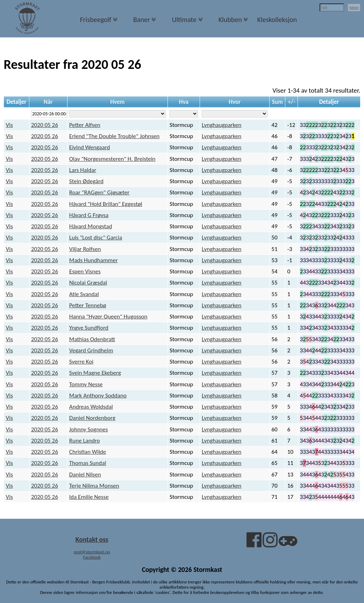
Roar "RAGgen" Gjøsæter (99, 192)
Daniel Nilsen (85, 475)
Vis (9, 125)
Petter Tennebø (88, 305)
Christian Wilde (88, 452)
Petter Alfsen (85, 125)
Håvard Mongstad (91, 226)
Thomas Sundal (88, 463)
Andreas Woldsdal (91, 407)
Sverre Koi (81, 362)
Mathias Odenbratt (92, 339)
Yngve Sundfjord (89, 328)
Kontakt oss (92, 539)
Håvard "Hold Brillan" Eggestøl (106, 204)
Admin (354, 8)
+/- (291, 102)
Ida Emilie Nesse (89, 497)
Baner (142, 20)
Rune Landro (85, 441)
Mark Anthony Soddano (98, 396)
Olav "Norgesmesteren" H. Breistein (112, 159)
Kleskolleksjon (277, 20)
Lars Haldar (83, 170)
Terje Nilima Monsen (94, 486)
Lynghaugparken (222, 125)
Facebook (92, 557)
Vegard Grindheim (91, 350)
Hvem (117, 102)
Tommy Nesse (86, 384)
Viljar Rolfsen (85, 249)
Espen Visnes (85, 271)
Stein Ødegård (86, 181)
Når (48, 102)
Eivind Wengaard (90, 147)
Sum (277, 102)
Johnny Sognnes (89, 429)
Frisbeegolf (96, 20)
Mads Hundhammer (94, 260)
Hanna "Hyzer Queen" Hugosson (108, 317)
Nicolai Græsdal (88, 283)
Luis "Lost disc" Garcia (96, 238)
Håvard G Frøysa (89, 215)
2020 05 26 (45, 125)
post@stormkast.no (92, 552)
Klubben (230, 20)
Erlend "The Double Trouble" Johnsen (115, 136)
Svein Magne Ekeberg (95, 373)
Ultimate (184, 20)
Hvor (235, 102)
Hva (184, 102)
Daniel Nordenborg (92, 418)
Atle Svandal (84, 294)
